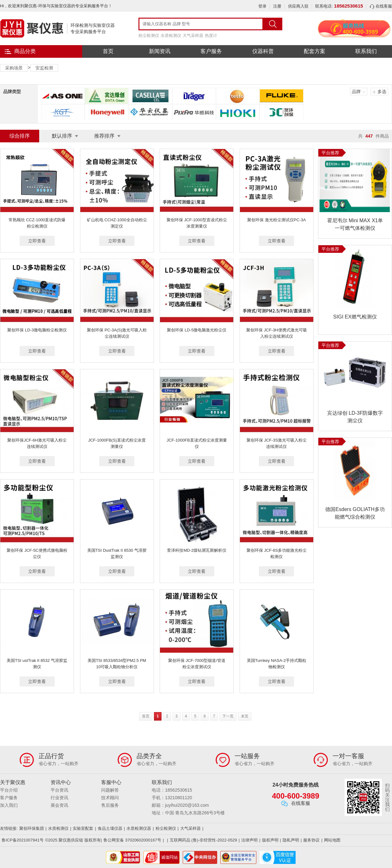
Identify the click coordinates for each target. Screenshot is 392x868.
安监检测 (44, 68)
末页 (245, 716)
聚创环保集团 (32, 828)
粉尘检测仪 (149, 36)
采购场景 (14, 68)
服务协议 (311, 840)
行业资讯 (59, 798)
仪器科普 (263, 51)
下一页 (228, 716)
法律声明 (249, 840)
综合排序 (20, 136)
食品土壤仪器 (110, 828)
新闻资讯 (160, 51)
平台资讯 (59, 790)
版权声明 (270, 840)
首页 (108, 51)
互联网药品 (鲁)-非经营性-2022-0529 (203, 840)
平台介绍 (9, 790)
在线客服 (381, 6)
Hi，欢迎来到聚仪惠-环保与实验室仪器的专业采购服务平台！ (56, 6)
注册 (277, 6)
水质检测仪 (171, 36)
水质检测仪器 (139, 828)
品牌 (356, 92)
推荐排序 (104, 136)
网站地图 (332, 840)
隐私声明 (291, 840)
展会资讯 (59, 805)
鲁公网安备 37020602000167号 (132, 840)
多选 (382, 92)
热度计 (211, 36)
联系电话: (339, 6)
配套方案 (315, 51)
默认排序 (62, 136)
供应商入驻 (298, 6)
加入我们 (9, 805)
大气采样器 (193, 36)
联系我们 (366, 51)
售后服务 (110, 805)
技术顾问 (110, 798)
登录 (262, 6)
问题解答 (110, 790)
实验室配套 (83, 828)
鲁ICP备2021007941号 (23, 840)
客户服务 (211, 51)
